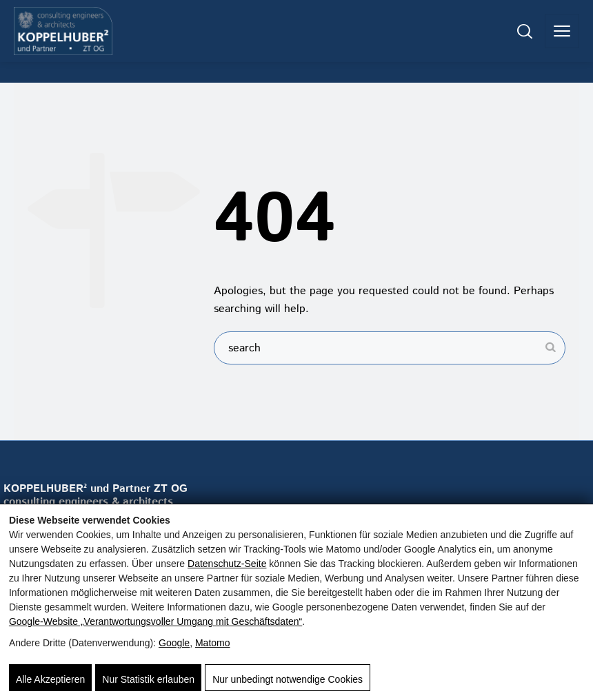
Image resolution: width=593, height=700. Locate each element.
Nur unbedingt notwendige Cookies (288, 679)
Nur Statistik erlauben (148, 679)
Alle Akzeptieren (50, 679)
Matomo (213, 643)
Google (174, 643)
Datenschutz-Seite (227, 564)
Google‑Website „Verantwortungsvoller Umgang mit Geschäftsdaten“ (155, 621)
